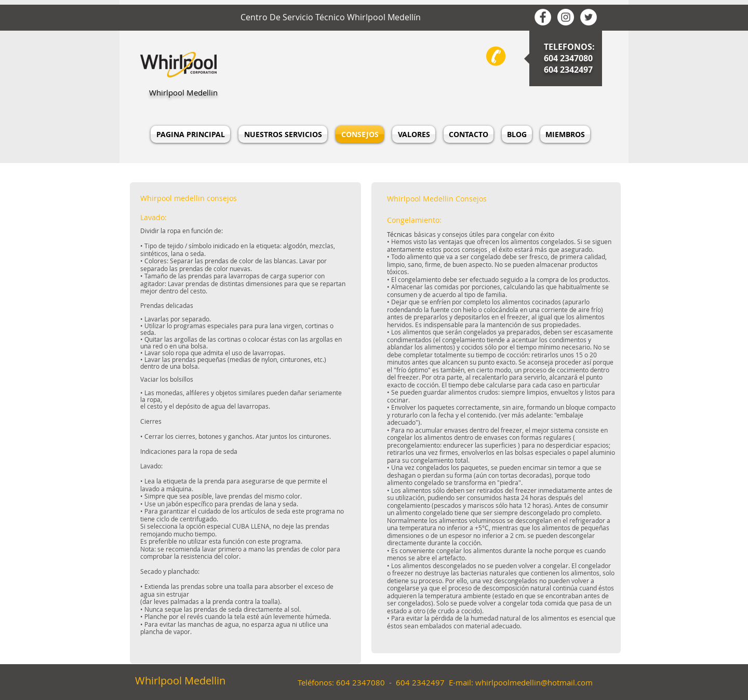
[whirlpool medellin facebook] (543, 17)
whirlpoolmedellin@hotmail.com (534, 682)
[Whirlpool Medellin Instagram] (566, 17)
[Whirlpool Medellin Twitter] (589, 17)
